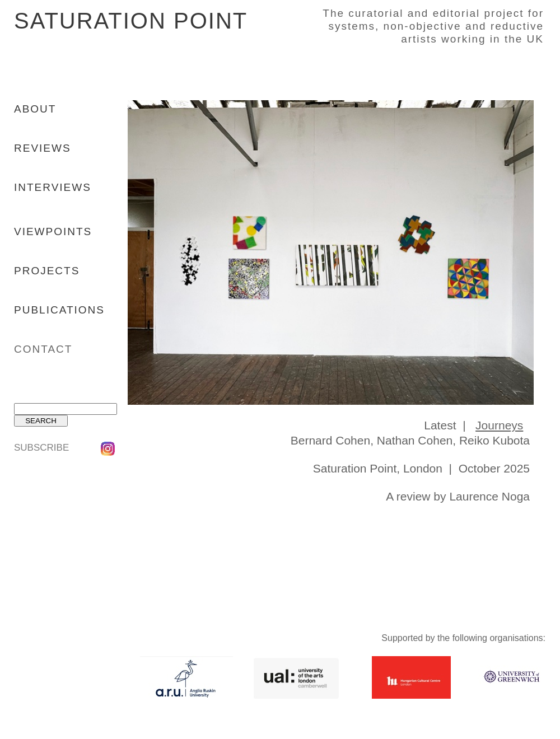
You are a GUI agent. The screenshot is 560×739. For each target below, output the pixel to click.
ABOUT (35, 109)
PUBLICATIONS (59, 310)
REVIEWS (43, 148)
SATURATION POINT (130, 21)
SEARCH (41, 421)
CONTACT (43, 349)
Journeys (499, 425)
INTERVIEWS (53, 187)
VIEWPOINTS (53, 231)
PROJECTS (47, 271)
